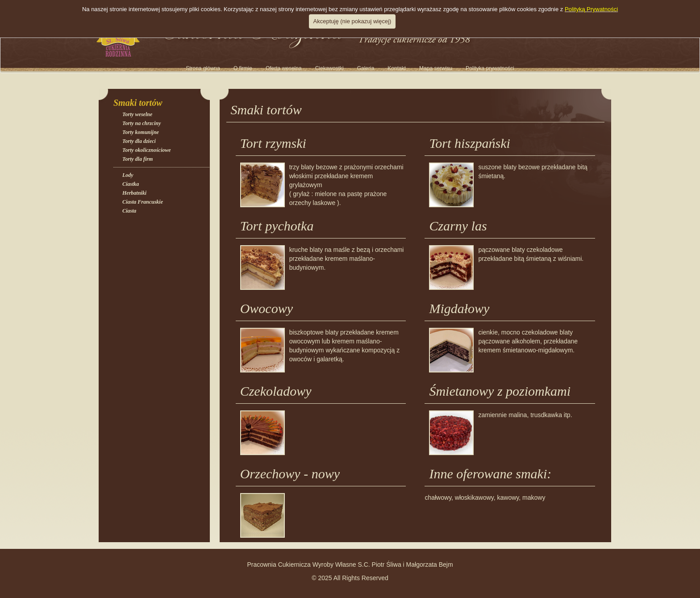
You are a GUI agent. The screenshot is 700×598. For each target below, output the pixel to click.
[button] (366, 68)
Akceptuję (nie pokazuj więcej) (352, 21)
